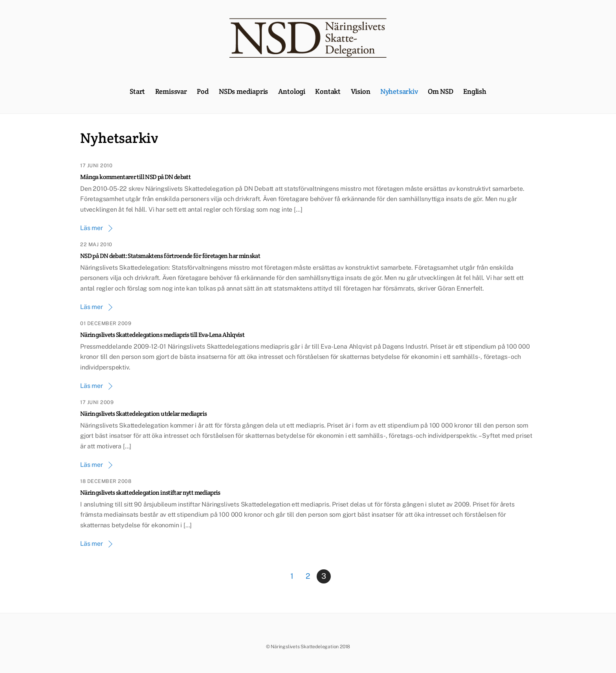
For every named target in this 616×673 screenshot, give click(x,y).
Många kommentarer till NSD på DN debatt (135, 177)
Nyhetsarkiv (399, 91)
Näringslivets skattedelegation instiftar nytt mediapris (150, 493)
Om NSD (441, 91)
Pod (203, 91)
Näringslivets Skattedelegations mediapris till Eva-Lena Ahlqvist (162, 335)
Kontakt (328, 91)
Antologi (292, 91)
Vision (361, 91)
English (475, 91)
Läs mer (92, 228)
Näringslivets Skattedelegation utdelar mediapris (143, 414)
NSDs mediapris (243, 91)
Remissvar (171, 91)
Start (137, 91)
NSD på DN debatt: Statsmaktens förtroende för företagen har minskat (170, 256)
